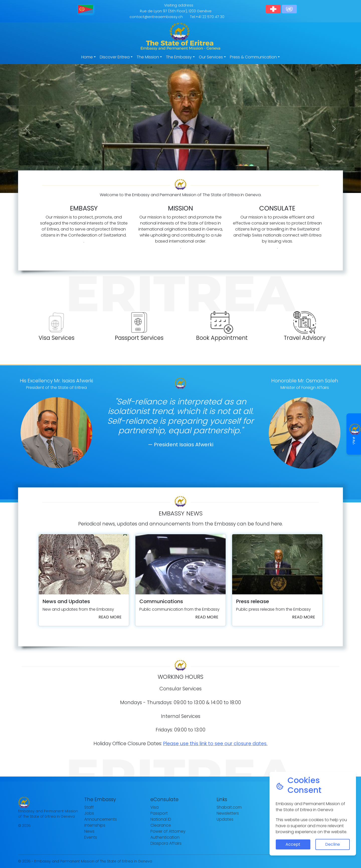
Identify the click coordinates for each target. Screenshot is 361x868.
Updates (225, 819)
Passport (159, 813)
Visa (155, 807)
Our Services (211, 57)
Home (87, 57)
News (89, 831)
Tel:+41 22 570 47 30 (207, 17)
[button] (27, 129)
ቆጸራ (354, 434)
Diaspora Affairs (166, 843)
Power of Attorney (168, 831)
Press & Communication (253, 57)
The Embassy (179, 57)
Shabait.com (229, 807)
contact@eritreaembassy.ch (156, 17)
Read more (110, 617)
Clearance (161, 825)
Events (91, 837)
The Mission (148, 57)
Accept (293, 844)
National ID (161, 819)
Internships (95, 825)
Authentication (165, 837)
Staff (89, 807)
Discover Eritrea (115, 57)
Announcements (101, 819)
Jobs (89, 813)
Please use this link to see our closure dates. (215, 744)
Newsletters (228, 813)
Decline (333, 844)
